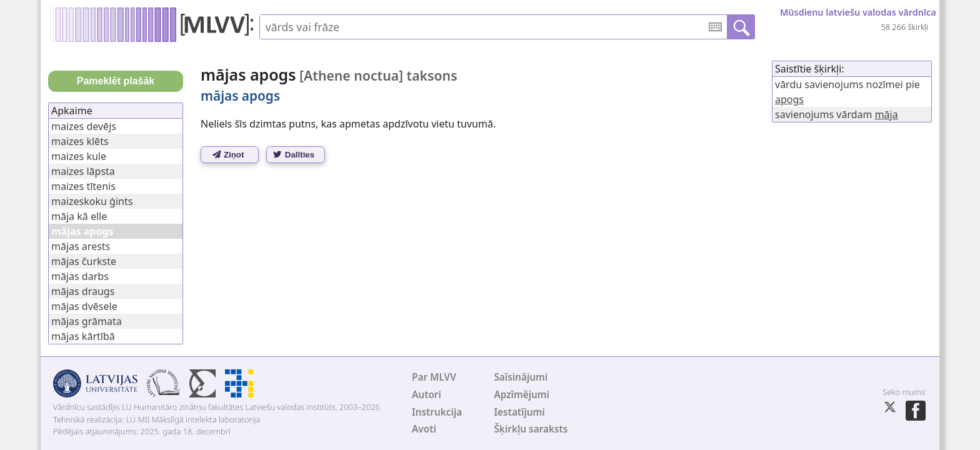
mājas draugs (83, 291)
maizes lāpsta (83, 171)
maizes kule (79, 156)
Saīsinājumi (521, 377)
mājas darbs (80, 276)
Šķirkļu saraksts (531, 429)
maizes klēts (80, 141)
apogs (789, 99)
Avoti (424, 429)
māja (887, 114)
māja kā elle (79, 216)
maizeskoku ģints (92, 201)
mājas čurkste (84, 261)
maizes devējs (84, 126)
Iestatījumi (519, 412)
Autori (427, 395)
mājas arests (81, 246)
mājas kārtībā (83, 336)
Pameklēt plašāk (116, 81)
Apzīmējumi (522, 395)
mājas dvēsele (84, 306)
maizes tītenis (83, 186)
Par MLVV (434, 377)
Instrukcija (437, 412)
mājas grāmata (87, 321)
